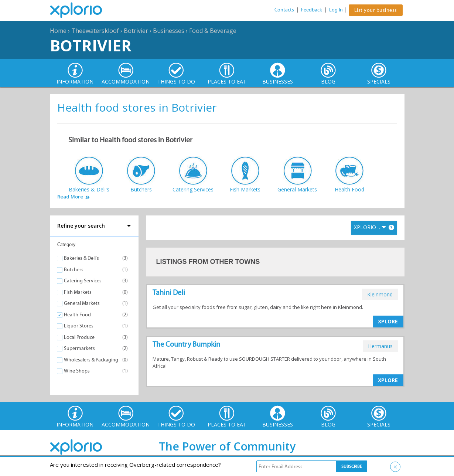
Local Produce (79, 337)
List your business (376, 10)
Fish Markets (78, 292)
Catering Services (83, 281)
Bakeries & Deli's (81, 258)
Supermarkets (79, 348)
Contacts (284, 10)
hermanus (380, 346)
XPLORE (388, 321)
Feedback (312, 10)
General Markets (82, 303)
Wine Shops (77, 371)
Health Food (77, 315)
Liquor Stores (79, 326)
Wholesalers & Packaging (91, 360)
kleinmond (380, 294)
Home (58, 31)
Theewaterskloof (95, 31)
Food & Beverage (213, 31)
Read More (70, 197)
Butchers (74, 270)
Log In (336, 10)
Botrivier (136, 31)
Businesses (169, 31)
